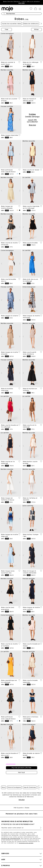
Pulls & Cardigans (14, 787)
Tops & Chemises (30, 787)
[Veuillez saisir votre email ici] (21, 828)
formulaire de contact (26, 843)
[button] (31, 9)
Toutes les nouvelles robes (11, 24)
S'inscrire (40, 828)
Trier (7, 29)
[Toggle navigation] (40, 9)
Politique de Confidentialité (11, 838)
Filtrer (37, 29)
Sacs (4, 787)
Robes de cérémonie (31, 24)
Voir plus (22, 800)
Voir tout (21, 772)
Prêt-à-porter (18, 808)
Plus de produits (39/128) (21, 768)
